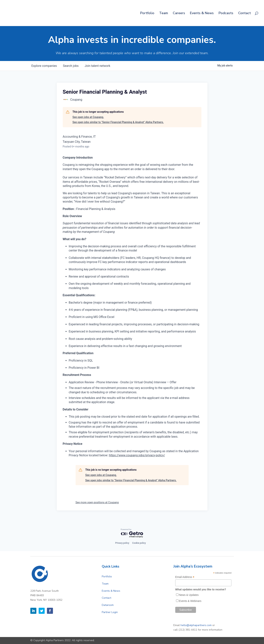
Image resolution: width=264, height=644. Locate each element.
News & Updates (189, 595)
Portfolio (147, 13)
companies (44, 66)
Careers (179, 13)
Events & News (202, 13)
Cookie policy (139, 543)
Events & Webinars (190, 601)
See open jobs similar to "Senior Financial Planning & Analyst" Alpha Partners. (118, 122)
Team (164, 13)
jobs (71, 66)
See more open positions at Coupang (97, 502)
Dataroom (108, 605)
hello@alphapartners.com (196, 625)
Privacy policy (122, 543)
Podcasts (226, 13)
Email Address (185, 577)
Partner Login (110, 612)
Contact (244, 13)
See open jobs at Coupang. (88, 117)
